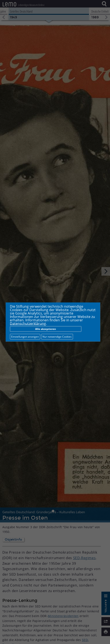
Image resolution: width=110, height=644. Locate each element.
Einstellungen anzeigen (25, 337)
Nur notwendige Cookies (57, 337)
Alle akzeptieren (46, 329)
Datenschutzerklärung (28, 323)
